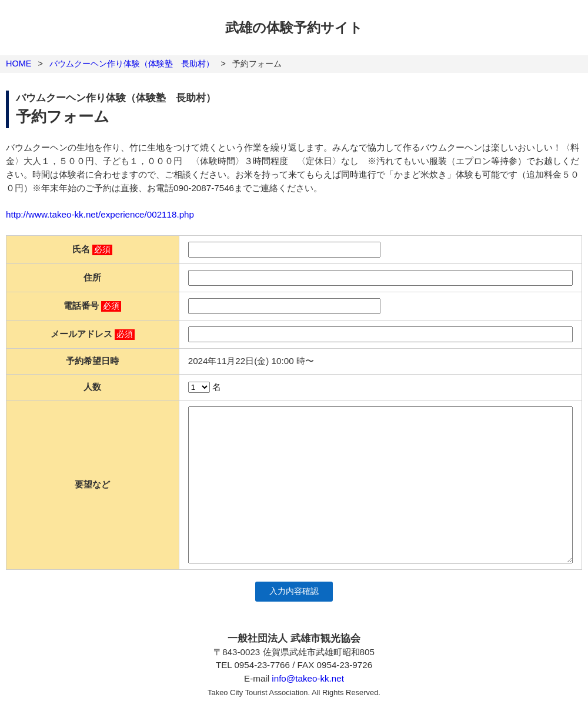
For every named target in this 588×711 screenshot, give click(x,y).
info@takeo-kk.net (308, 678)
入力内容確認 (294, 591)
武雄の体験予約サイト (294, 28)
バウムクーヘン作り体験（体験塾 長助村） (132, 64)
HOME (19, 64)
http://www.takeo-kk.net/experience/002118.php (100, 214)
